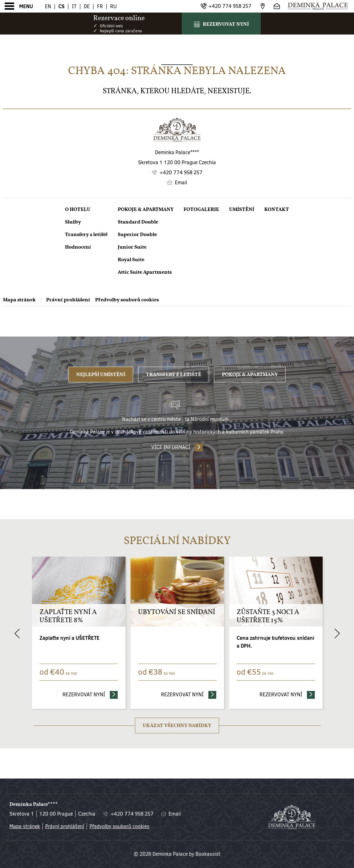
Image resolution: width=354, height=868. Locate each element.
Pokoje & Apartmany (146, 209)
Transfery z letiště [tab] (174, 375)
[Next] (337, 633)
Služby (73, 222)
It (74, 6)
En (48, 6)
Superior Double (137, 235)
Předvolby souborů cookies (127, 300)
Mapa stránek (19, 300)
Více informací (171, 447)
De (87, 6)
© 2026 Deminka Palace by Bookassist (177, 854)
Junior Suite (132, 247)
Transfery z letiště (86, 235)
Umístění (242, 209)
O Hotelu (78, 209)
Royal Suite (131, 260)
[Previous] (17, 633)
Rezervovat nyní (90, 694)
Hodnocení (78, 247)
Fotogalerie (201, 209)
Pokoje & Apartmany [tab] (250, 375)
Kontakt (277, 209)
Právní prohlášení (68, 300)
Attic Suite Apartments (145, 272)
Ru (113, 6)
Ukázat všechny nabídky (177, 725)
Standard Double (138, 222)
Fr (100, 6)
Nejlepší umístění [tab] (101, 375)
